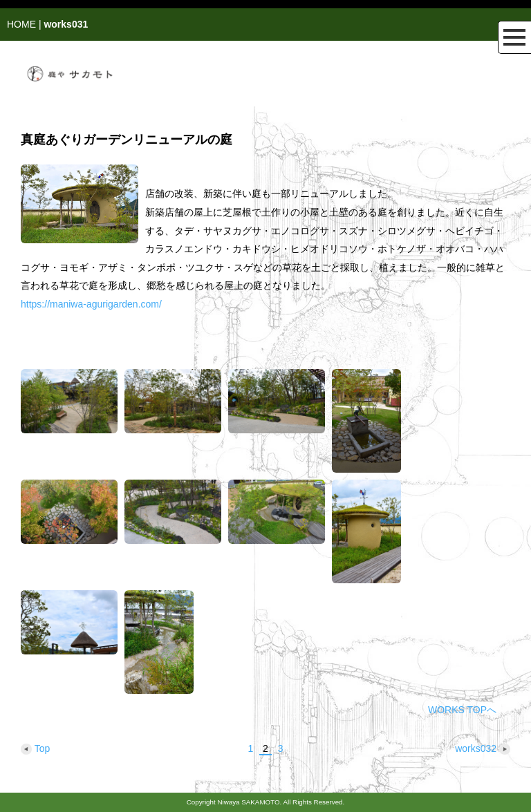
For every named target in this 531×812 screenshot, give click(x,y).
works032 (483, 748)
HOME (21, 24)
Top (35, 748)
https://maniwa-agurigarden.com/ (91, 304)
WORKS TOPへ (462, 710)
